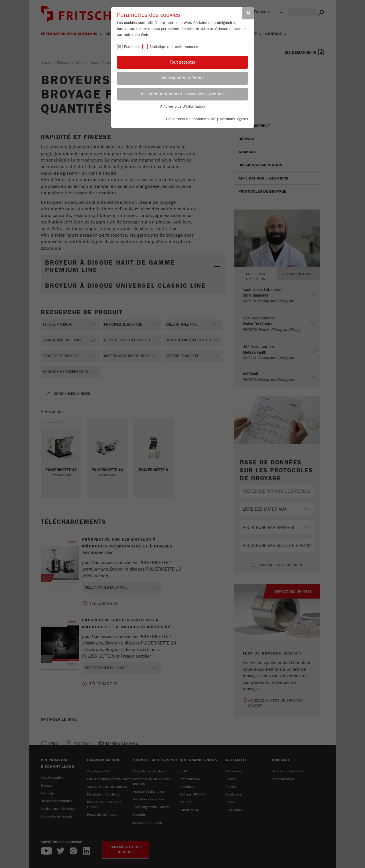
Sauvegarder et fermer (183, 78)
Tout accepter (182, 62)
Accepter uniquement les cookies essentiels (183, 94)
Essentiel (132, 47)
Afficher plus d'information (183, 106)
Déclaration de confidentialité (191, 119)
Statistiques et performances (174, 47)
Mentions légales (234, 119)
